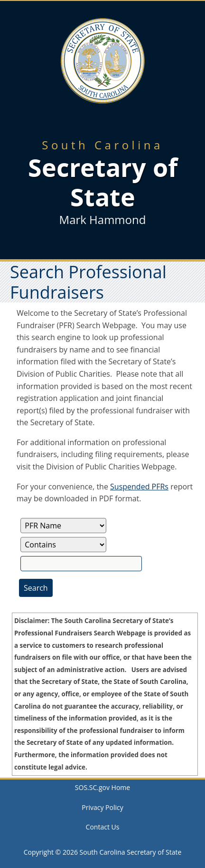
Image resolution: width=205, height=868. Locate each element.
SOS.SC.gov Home (102, 787)
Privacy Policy (102, 807)
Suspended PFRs (139, 487)
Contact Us (103, 827)
